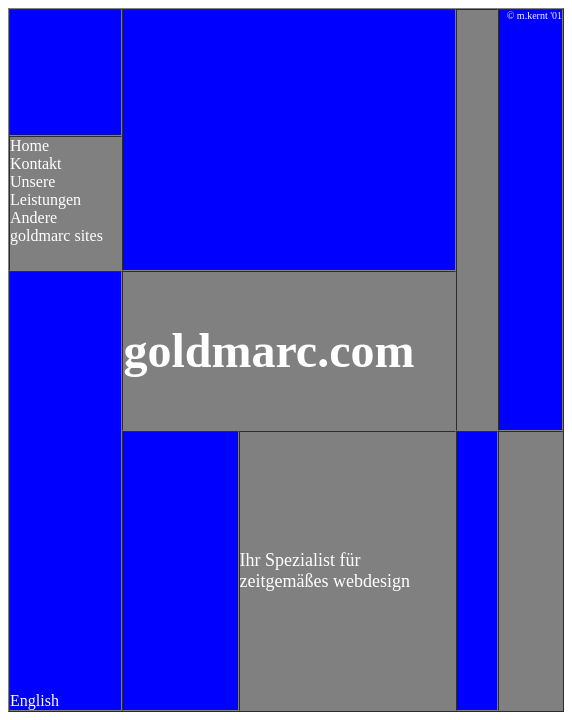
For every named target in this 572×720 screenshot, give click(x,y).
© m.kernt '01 (534, 15)
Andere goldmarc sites (56, 226)
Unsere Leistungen (45, 190)
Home (29, 145)
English (34, 700)
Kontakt (36, 163)
